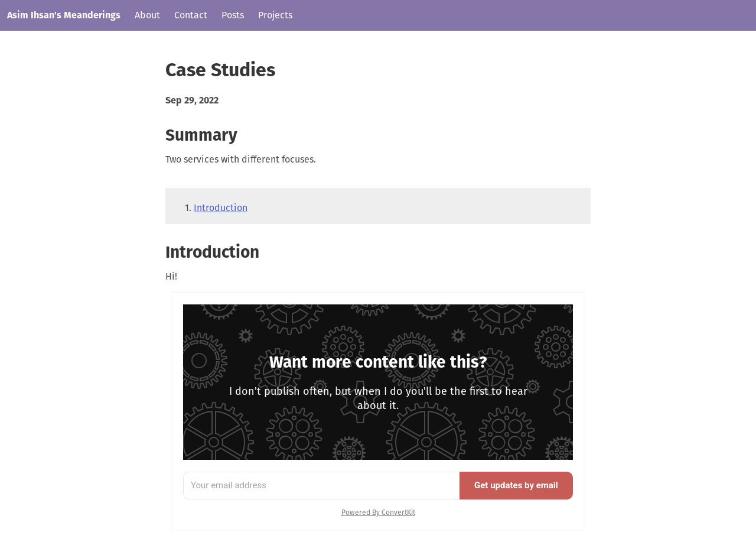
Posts (233, 15)
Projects (275, 15)
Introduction (221, 208)
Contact (191, 15)
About (147, 15)
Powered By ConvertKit (378, 512)
